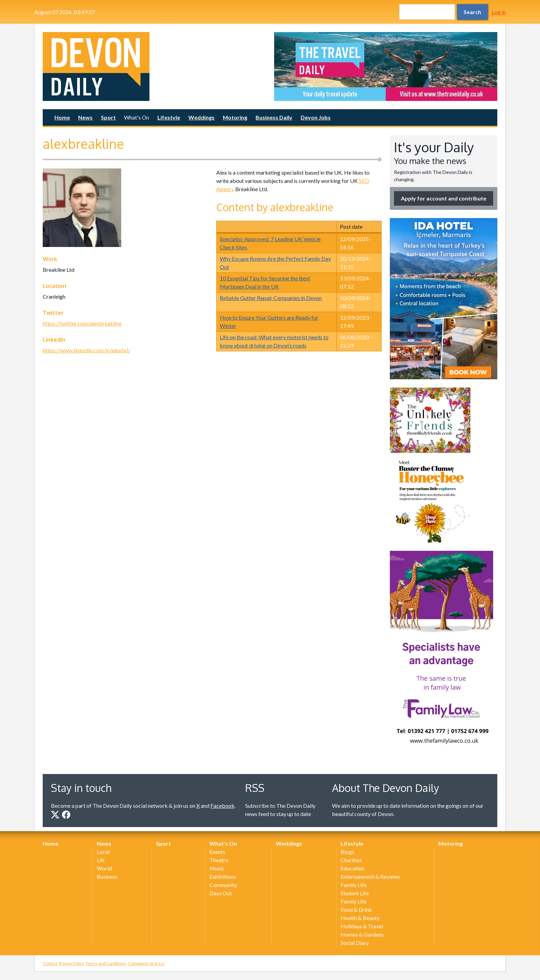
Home (62, 117)
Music (217, 868)
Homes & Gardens (362, 934)
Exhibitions (223, 876)
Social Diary (355, 943)
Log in (499, 12)
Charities (351, 860)
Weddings (201, 117)
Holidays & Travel (362, 926)
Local (103, 852)
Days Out (221, 893)
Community (223, 885)
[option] (386, 66)
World (104, 868)
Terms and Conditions (106, 963)
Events (217, 852)
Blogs (347, 852)
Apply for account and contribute (444, 198)
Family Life (354, 885)
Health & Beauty (360, 918)
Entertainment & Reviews (370, 876)
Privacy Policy (71, 963)
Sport (108, 117)
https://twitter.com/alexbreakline (82, 323)
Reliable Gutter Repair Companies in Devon (271, 298)
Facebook (222, 806)
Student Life (355, 893)
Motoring (235, 117)
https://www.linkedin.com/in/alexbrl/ (86, 350)
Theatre (219, 860)
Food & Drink (356, 910)
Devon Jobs (316, 117)
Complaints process (146, 963)
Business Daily (274, 117)
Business (107, 876)
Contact (50, 963)
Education (352, 868)
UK (101, 860)
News (85, 117)
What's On (137, 117)
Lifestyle (169, 117)
